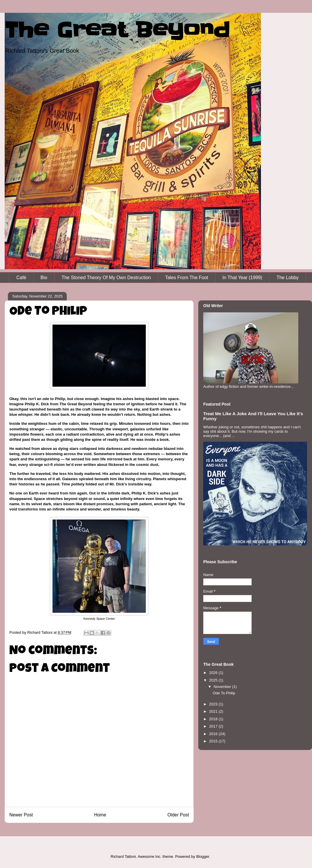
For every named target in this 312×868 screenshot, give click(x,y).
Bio (44, 278)
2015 (214, 741)
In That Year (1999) (242, 278)
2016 (214, 734)
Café (21, 278)
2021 (214, 711)
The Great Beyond (117, 30)
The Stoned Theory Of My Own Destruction (106, 278)
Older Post (178, 815)
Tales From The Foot (186, 278)
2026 (214, 673)
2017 (214, 726)
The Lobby (288, 278)
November (223, 687)
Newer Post (21, 815)
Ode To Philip (224, 693)
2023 (214, 704)
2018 (214, 719)
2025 (214, 680)
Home (100, 815)
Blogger (203, 856)
